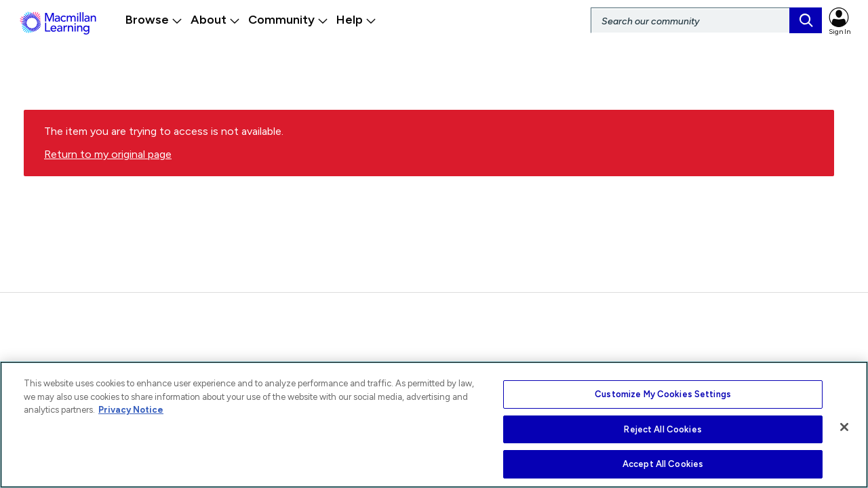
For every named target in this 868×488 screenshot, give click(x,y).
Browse (154, 20)
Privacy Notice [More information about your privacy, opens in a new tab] (131, 410)
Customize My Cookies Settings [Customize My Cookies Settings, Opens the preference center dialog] (663, 394)
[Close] (844, 427)
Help (356, 20)
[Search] (706, 20)
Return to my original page (108, 160)
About (215, 20)
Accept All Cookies (663, 464)
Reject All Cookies (663, 429)
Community (288, 20)
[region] (434, 425)
